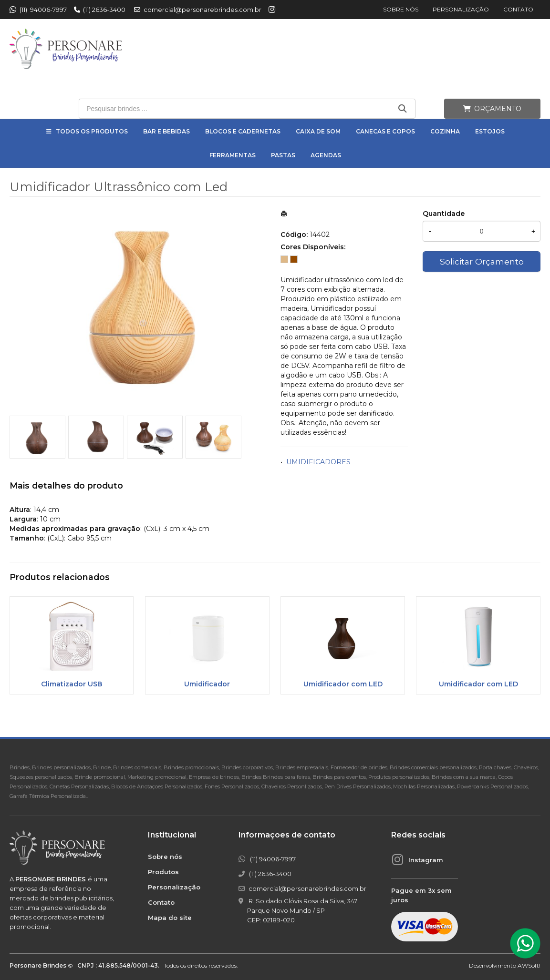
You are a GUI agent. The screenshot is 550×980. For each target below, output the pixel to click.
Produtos (163, 872)
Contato (518, 9)
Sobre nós (401, 9)
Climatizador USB (72, 684)
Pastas (283, 155)
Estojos (490, 131)
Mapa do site (170, 918)
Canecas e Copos (385, 131)
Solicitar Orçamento (482, 261)
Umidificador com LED (343, 684)
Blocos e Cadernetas (243, 131)
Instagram (426, 860)
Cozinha (445, 131)
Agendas (326, 155)
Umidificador (207, 684)
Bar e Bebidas (166, 131)
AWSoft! (529, 965)
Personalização (461, 9)
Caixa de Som (318, 131)
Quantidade (444, 214)
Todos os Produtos (92, 131)
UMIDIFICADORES (318, 462)
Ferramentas (233, 155)
